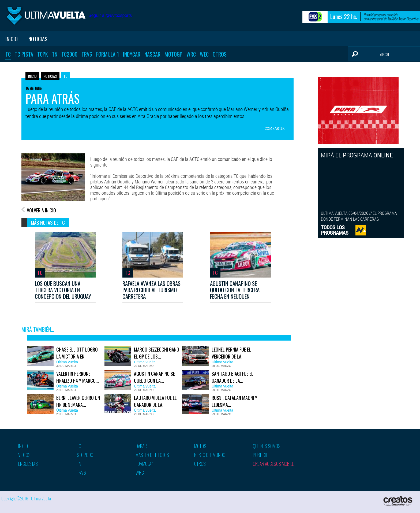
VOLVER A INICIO (41, 210)
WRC (191, 54)
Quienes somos (267, 446)
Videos (24, 455)
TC (8, 54)
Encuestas (28, 464)
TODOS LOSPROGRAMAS (335, 230)
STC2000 (85, 455)
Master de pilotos (152, 455)
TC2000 (69, 54)
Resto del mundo (210, 455)
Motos (200, 446)
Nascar (152, 54)
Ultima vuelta (46, 16)
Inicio (12, 39)
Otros (220, 54)
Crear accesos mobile (273, 464)
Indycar (132, 54)
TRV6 (87, 54)
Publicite (261, 455)
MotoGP (173, 54)
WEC (204, 54)
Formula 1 (108, 54)
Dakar (141, 446)
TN (55, 54)
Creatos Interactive (398, 501)
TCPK (43, 54)
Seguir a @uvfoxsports (110, 15)
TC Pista (24, 54)
